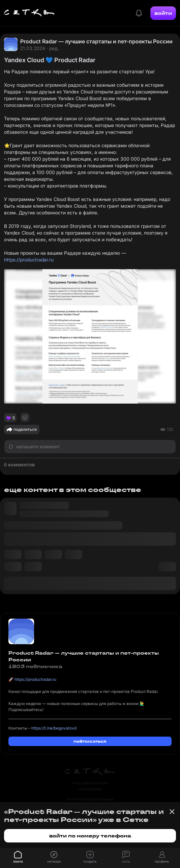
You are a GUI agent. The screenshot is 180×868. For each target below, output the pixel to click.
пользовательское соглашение (90, 786)
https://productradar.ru (29, 260)
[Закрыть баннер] (172, 812)
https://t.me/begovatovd (54, 728)
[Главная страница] (29, 13)
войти (163, 13)
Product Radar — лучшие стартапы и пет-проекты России (96, 41)
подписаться (90, 741)
